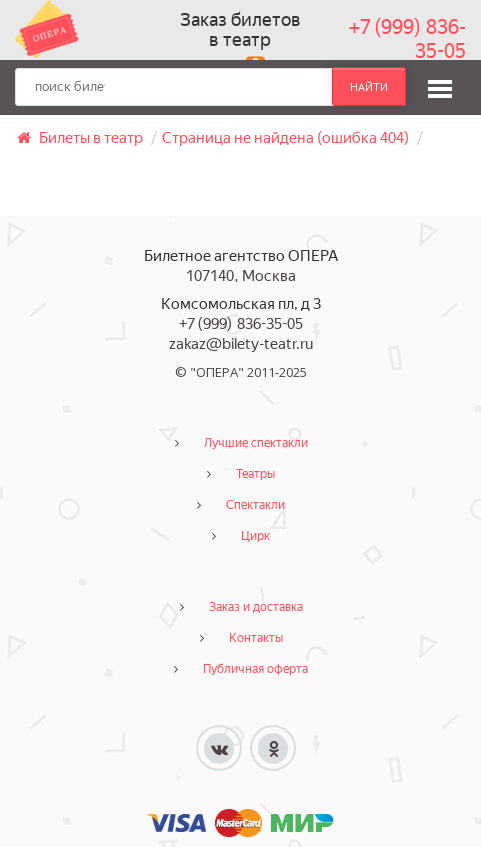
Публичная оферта (255, 669)
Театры (255, 474)
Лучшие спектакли (256, 443)
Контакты (256, 638)
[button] (440, 86)
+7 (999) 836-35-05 (407, 39)
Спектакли (255, 505)
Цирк (255, 536)
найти (369, 87)
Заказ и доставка (256, 607)
